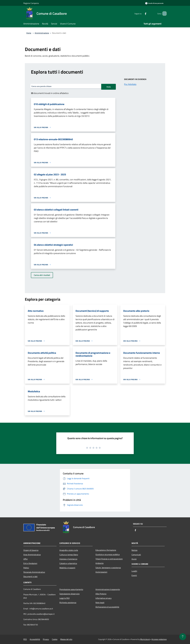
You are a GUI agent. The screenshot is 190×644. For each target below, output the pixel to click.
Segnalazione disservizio (69, 594)
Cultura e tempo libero (69, 555)
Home (29, 33)
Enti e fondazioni (30, 563)
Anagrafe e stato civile (69, 550)
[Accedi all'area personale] (154, 3)
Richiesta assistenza (68, 603)
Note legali (100, 603)
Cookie (55, 639)
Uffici (26, 559)
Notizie (134, 550)
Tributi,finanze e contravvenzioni (109, 559)
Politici (26, 568)
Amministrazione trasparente (108, 589)
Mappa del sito (66, 639)
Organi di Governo (31, 550)
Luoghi (134, 571)
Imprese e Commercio (68, 559)
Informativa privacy (104, 598)
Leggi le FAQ (65, 598)
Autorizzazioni (101, 572)
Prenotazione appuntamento (71, 589)
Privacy (46, 639)
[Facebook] (142, 13)
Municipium (145, 639)
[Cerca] (164, 14)
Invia (109, 87)
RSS (25, 639)
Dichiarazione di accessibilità (107, 607)
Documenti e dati (30, 576)
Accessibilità (35, 639)
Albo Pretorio (101, 594)
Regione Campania (31, 3)
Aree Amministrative (32, 555)
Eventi (134, 575)
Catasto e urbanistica (68, 563)
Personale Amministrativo (34, 572)
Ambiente (100, 563)
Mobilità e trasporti (67, 568)
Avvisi (134, 559)
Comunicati (136, 555)
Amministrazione (42, 33)
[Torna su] (183, 637)
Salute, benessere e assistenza (108, 568)
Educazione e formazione (106, 550)
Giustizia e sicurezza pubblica (108, 554)
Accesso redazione (159, 639)
